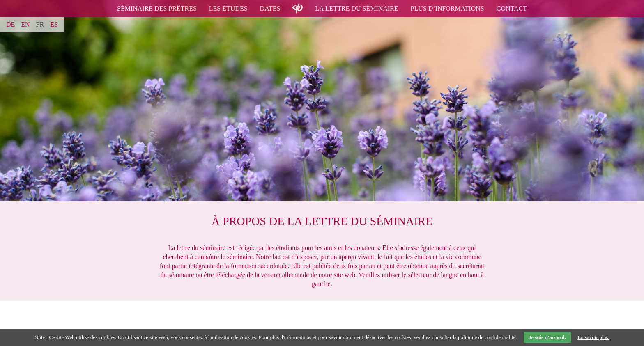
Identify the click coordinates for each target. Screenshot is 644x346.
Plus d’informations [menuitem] (447, 8)
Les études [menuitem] (228, 8)
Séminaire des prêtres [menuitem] (157, 8)
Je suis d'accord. (547, 337)
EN (25, 24)
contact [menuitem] (512, 8)
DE (10, 24)
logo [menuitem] (298, 3)
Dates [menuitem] (270, 8)
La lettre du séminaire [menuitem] (356, 8)
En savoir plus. (593, 337)
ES (54, 24)
